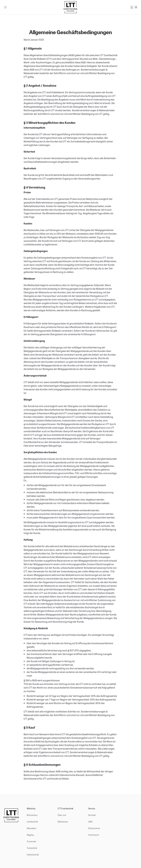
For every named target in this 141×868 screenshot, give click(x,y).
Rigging (30, 835)
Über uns (62, 815)
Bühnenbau (32, 815)
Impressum (94, 835)
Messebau (32, 828)
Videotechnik (33, 855)
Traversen (31, 841)
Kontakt (92, 815)
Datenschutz (94, 828)
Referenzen (63, 822)
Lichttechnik (32, 822)
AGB (90, 822)
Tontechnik (32, 848)
